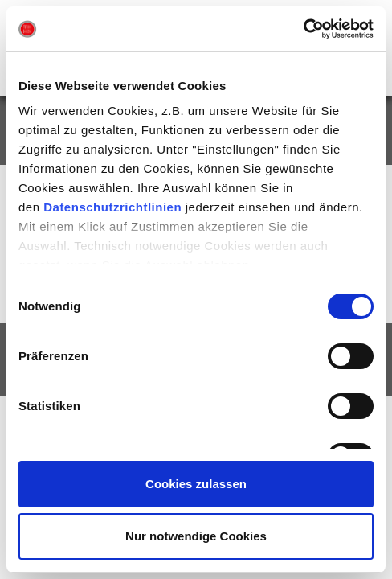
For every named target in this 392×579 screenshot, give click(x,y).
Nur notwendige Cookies (196, 536)
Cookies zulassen (196, 484)
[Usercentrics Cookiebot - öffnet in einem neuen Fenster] (303, 29)
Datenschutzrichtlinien (112, 207)
